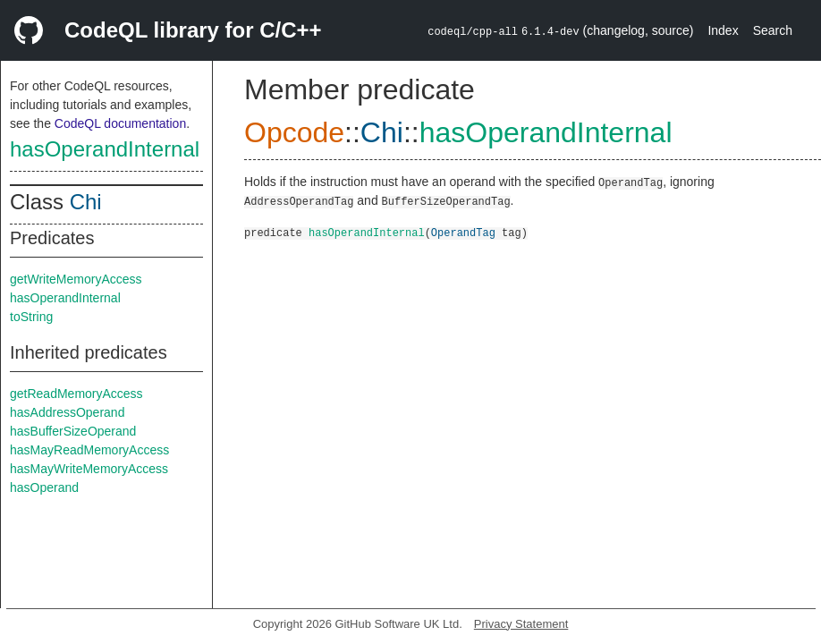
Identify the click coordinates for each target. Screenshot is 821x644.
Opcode (294, 132)
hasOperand (44, 487)
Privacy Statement (521, 624)
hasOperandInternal (105, 149)
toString (31, 317)
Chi (86, 202)
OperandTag (463, 232)
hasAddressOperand (67, 412)
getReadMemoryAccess (76, 394)
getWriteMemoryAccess (76, 279)
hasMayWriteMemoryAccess (89, 469)
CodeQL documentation (120, 123)
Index (723, 30)
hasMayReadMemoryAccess (89, 450)
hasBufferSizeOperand (73, 431)
